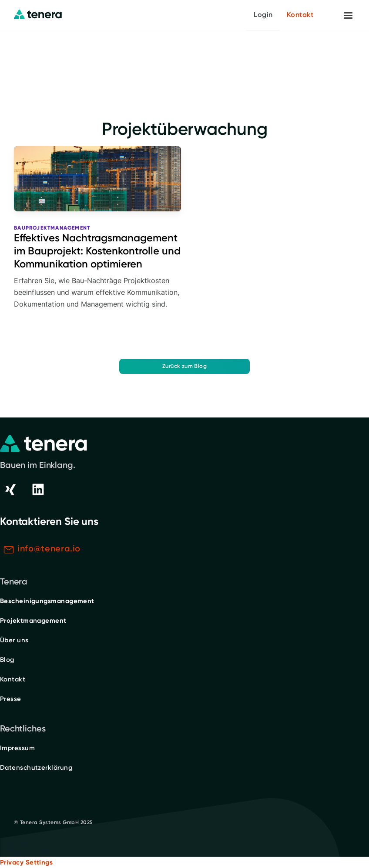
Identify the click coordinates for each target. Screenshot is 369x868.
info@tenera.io (49, 548)
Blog (7, 660)
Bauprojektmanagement (52, 228)
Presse (11, 699)
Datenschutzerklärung (36, 768)
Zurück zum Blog (184, 366)
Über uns (14, 640)
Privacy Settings (26, 862)
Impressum (17, 748)
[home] (38, 15)
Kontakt (300, 15)
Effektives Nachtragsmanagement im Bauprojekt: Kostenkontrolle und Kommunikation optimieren (97, 251)
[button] (348, 16)
